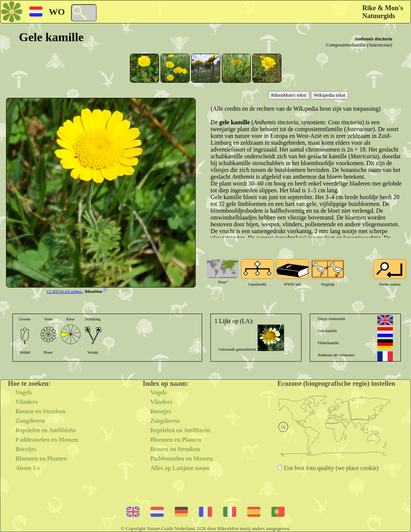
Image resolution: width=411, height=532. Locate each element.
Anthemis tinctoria (373, 39)
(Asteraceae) (380, 45)
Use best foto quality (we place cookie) (330, 468)
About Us (28, 468)
